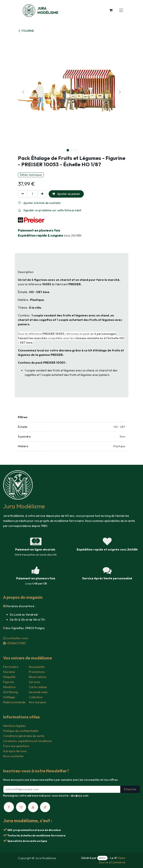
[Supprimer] (23, 194)
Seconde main (38, 692)
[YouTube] (33, 807)
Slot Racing (11, 692)
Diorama (9, 672)
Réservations (38, 677)
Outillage (9, 697)
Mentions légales (14, 726)
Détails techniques (31, 175)
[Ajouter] (42, 194)
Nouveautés (37, 667)
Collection (36, 697)
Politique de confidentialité (21, 731)
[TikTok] (45, 807)
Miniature (9, 687)
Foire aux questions (16, 746)
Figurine (9, 682)
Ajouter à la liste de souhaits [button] (39, 203)
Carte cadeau (38, 687)
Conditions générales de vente (24, 736)
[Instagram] (21, 807)
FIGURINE (26, 31)
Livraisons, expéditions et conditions (27, 741)
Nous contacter (13, 756)
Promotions (37, 672)
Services (35, 682)
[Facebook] (9, 807)
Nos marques (38, 702)
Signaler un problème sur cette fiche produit (50, 210)
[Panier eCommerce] (111, 10)
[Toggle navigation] (121, 10)
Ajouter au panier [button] (66, 194)
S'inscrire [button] (130, 789)
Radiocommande (14, 702)
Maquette (9, 677)
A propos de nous (15, 751)
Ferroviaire (11, 667)
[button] (23, 92)
